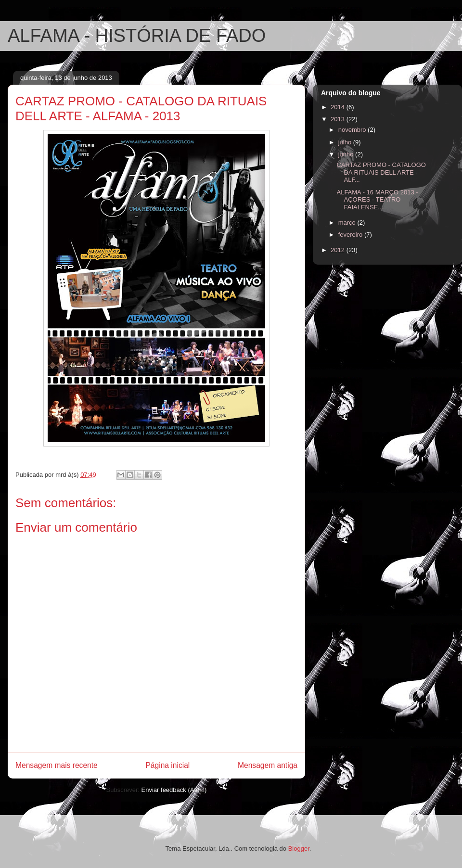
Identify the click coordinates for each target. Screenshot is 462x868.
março (348, 223)
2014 (339, 107)
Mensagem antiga (268, 765)
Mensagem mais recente (57, 765)
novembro (353, 130)
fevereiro (351, 235)
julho (346, 142)
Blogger (299, 849)
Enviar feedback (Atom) (174, 790)
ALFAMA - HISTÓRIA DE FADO (137, 36)
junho (347, 154)
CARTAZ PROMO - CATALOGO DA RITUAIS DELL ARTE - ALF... (381, 172)
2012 (339, 250)
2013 (339, 119)
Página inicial (167, 765)
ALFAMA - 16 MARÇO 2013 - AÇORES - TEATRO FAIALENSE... (377, 200)
